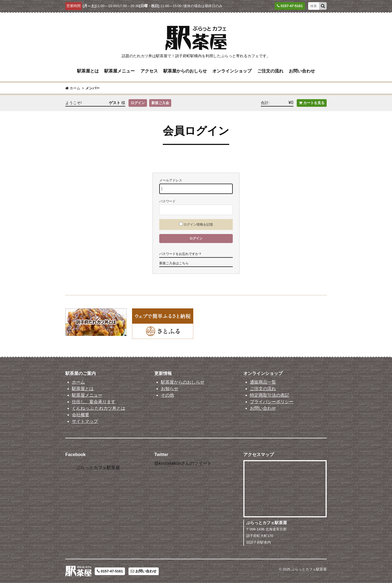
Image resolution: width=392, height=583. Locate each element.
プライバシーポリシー (272, 402)
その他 (167, 395)
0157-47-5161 (110, 571)
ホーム (78, 382)
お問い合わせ (302, 71)
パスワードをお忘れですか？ (180, 254)
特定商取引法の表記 (269, 395)
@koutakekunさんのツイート (183, 463)
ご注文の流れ (270, 71)
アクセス (149, 71)
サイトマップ (85, 421)
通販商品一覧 (263, 382)
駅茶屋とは (88, 71)
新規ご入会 (160, 103)
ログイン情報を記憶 (196, 224)
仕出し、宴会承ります (94, 402)
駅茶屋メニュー (120, 71)
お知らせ (170, 389)
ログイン (138, 103)
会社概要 (81, 415)
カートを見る (312, 103)
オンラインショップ (232, 71)
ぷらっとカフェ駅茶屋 (98, 468)
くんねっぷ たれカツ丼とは (99, 408)
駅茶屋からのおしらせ (185, 71)
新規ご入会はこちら (174, 263)
